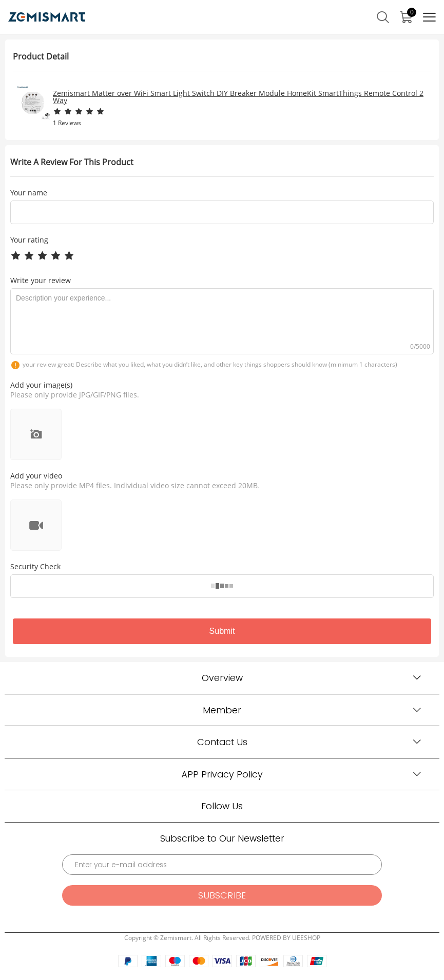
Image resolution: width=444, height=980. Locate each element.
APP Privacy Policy (222, 774)
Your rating (29, 240)
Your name (29, 193)
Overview (222, 678)
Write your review (41, 280)
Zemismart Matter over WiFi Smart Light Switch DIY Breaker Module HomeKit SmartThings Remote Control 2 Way (238, 97)
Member (222, 710)
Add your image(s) (41, 385)
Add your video (36, 476)
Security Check (35, 566)
